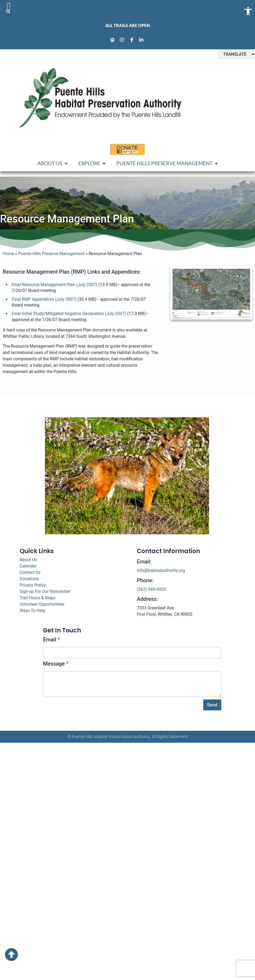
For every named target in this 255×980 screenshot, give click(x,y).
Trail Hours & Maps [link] (38, 598)
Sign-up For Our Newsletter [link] (45, 591)
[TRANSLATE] (236, 54)
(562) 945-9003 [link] (151, 589)
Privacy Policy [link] (33, 585)
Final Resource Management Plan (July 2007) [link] (55, 285)
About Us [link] (28, 560)
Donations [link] (29, 579)
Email (51, 640)
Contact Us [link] (30, 572)
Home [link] (8, 254)
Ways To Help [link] (33, 611)
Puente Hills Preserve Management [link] (52, 254)
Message (56, 664)
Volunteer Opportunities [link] (42, 604)
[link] (113, 40)
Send (212, 705)
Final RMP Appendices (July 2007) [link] (44, 299)
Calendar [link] (28, 566)
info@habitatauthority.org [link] (161, 570)
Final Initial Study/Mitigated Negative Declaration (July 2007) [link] (69, 314)
